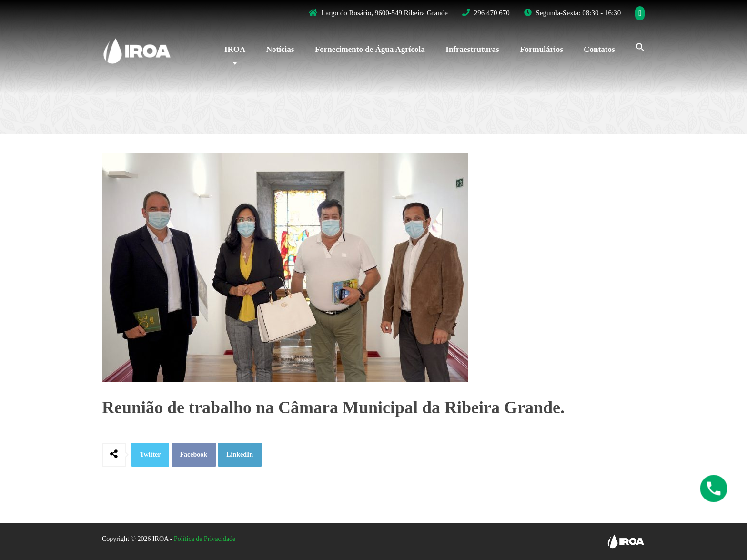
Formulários (541, 49)
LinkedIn (240, 454)
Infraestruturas (472, 49)
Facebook (194, 454)
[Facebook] (640, 13)
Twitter (151, 454)
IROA (235, 49)
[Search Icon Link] (636, 46)
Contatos (599, 49)
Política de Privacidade (205, 539)
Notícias (280, 49)
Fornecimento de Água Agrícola (370, 49)
